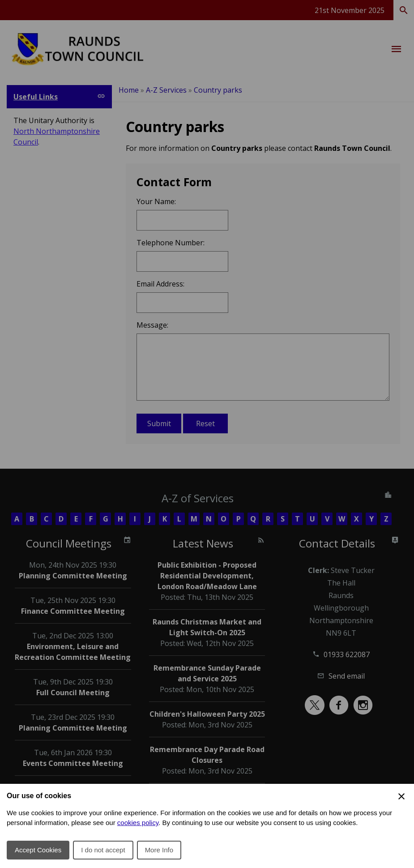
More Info (159, 850)
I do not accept (103, 850)
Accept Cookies (38, 850)
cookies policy (138, 823)
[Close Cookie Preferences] (401, 796)
